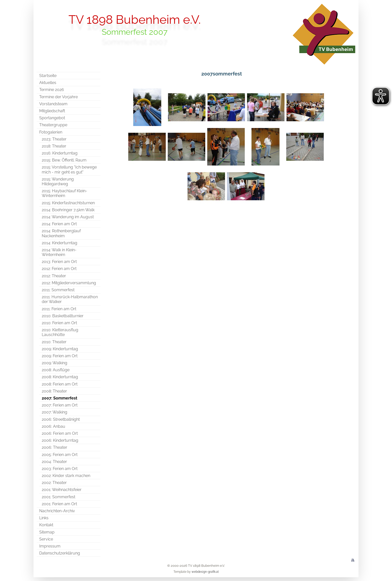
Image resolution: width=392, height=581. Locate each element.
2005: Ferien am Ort (60, 455)
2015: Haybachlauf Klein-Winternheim (64, 193)
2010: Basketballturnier (63, 316)
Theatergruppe (53, 125)
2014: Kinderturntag (59, 243)
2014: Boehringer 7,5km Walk (68, 210)
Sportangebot (52, 118)
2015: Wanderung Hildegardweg (58, 181)
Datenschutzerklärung (60, 553)
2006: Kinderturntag (60, 440)
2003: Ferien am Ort (60, 469)
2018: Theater (54, 146)
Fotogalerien (51, 132)
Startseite (48, 76)
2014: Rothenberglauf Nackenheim (61, 233)
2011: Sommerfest (58, 290)
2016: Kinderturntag (60, 153)
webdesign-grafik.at (205, 572)
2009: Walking (54, 363)
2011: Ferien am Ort (59, 309)
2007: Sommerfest (59, 398)
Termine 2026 (52, 90)
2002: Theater (54, 483)
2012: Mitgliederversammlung (69, 283)
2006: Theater (54, 447)
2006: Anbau (53, 426)
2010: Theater (54, 342)
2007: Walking (54, 412)
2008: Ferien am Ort (60, 384)
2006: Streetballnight (61, 419)
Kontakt (46, 525)
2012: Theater (54, 276)
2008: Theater (54, 391)
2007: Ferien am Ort (60, 405)
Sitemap (47, 532)
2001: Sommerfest (58, 497)
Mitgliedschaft (52, 111)
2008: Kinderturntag (60, 377)
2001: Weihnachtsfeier (62, 490)
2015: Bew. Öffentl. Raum (64, 160)
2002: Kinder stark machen (66, 476)
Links (44, 518)
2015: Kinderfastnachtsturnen (68, 203)
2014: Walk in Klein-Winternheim (59, 252)
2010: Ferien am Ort (59, 323)
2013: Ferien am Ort (59, 262)
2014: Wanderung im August (68, 217)
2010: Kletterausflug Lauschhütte (60, 332)
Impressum (50, 546)
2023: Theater (54, 139)
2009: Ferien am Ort (60, 356)
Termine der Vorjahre (58, 97)
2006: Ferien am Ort (60, 433)
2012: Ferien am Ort (59, 269)
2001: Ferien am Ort (59, 504)
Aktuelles (48, 83)
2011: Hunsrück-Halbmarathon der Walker (70, 299)
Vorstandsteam (53, 104)
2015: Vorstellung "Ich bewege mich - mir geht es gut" (69, 169)
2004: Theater (54, 462)
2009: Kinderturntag (60, 349)
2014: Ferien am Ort (59, 224)
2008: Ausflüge (56, 370)
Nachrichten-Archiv (57, 511)
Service (46, 539)
